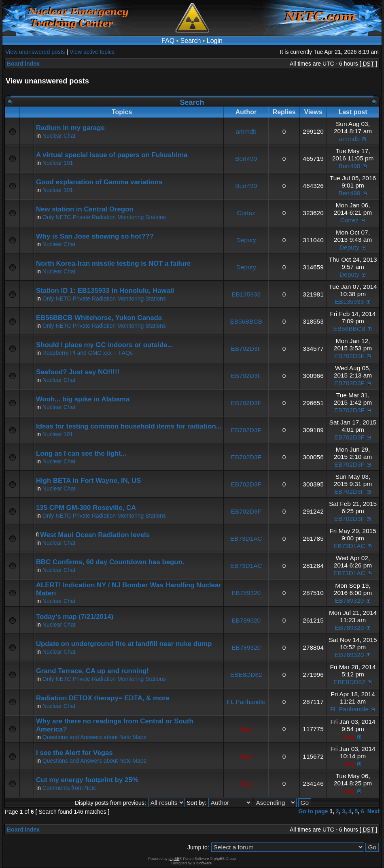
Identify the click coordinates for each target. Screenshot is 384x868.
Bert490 (246, 159)
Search (191, 41)
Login (215, 41)
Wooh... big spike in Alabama (83, 399)
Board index (23, 64)
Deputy (246, 240)
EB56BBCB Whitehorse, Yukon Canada (99, 318)
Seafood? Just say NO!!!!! (78, 372)
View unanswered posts (35, 52)
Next (373, 811)
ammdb (246, 131)
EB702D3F (246, 349)
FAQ (168, 41)
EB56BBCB (246, 321)
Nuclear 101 (58, 163)
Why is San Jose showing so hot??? (95, 236)
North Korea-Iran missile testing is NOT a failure (113, 263)
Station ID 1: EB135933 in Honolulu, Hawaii (105, 291)
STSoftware (202, 863)
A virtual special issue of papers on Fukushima (112, 155)
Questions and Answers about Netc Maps (94, 737)
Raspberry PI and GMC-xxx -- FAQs (88, 353)
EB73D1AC (246, 539)
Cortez (246, 213)
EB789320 (246, 593)
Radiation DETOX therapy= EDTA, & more (103, 698)
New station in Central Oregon (85, 209)
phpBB (174, 859)
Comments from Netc (69, 788)
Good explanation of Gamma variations (99, 182)
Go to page (313, 811)
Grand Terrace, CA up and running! (92, 671)
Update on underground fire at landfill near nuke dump (124, 644)
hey (246, 729)
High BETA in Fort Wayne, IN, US (89, 481)
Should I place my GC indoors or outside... (104, 345)
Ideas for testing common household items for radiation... (129, 426)
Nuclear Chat (59, 136)
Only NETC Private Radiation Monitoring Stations (104, 217)
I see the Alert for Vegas (74, 753)
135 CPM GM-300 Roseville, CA (86, 508)
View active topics (92, 52)
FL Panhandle (246, 702)
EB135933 (246, 294)
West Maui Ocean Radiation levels (95, 535)
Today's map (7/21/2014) (75, 617)
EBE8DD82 (246, 675)
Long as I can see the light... (81, 453)
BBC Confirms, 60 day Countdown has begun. (110, 562)
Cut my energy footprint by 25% (87, 780)
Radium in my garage (70, 128)
